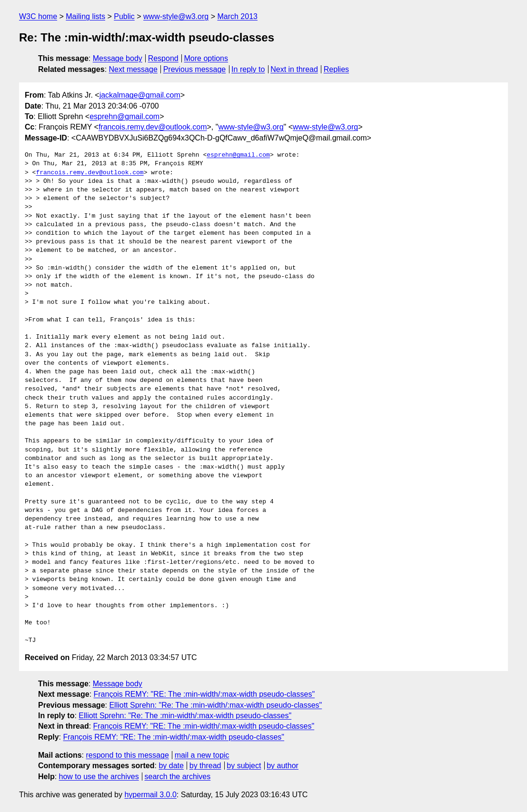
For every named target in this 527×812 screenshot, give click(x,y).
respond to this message (127, 755)
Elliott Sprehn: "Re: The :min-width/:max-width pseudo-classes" (215, 705)
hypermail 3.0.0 (150, 795)
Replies (336, 69)
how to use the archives (99, 777)
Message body (118, 58)
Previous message (195, 69)
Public (124, 16)
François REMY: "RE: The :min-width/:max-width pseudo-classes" (204, 694)
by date (171, 766)
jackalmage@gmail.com (140, 95)
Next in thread (294, 69)
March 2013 (237, 16)
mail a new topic (202, 755)
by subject (244, 766)
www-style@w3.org (176, 16)
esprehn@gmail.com (124, 116)
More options (206, 58)
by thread (205, 766)
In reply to (248, 69)
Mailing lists (85, 16)
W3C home (38, 16)
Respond (163, 58)
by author (283, 766)
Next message (133, 69)
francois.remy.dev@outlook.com (153, 127)
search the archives (178, 777)
